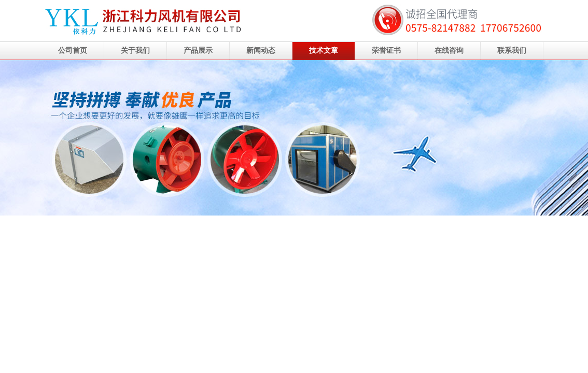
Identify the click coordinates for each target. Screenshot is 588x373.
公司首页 (73, 51)
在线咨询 (449, 51)
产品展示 (198, 51)
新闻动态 (261, 51)
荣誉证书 (386, 51)
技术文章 (324, 51)
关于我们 (135, 51)
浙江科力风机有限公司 (294, 138)
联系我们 (512, 51)
